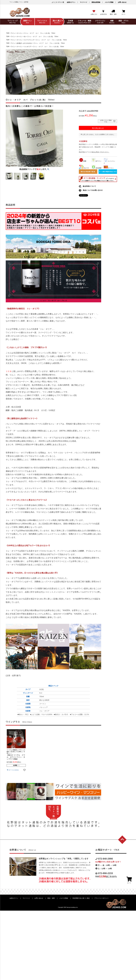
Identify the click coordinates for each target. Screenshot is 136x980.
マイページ (84, 2)
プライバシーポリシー (101, 898)
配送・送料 (51, 898)
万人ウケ (84, 168)
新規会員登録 (96, 2)
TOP (8, 33)
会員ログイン (71, 2)
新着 (83, 161)
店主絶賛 (96, 168)
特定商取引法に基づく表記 (81, 898)
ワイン (13, 33)
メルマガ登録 (109, 2)
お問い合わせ (122, 2)
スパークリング (29, 40)
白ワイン (96, 161)
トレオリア (28, 47)
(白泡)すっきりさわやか (24, 43)
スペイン (20, 33)
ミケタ (9, 371)
